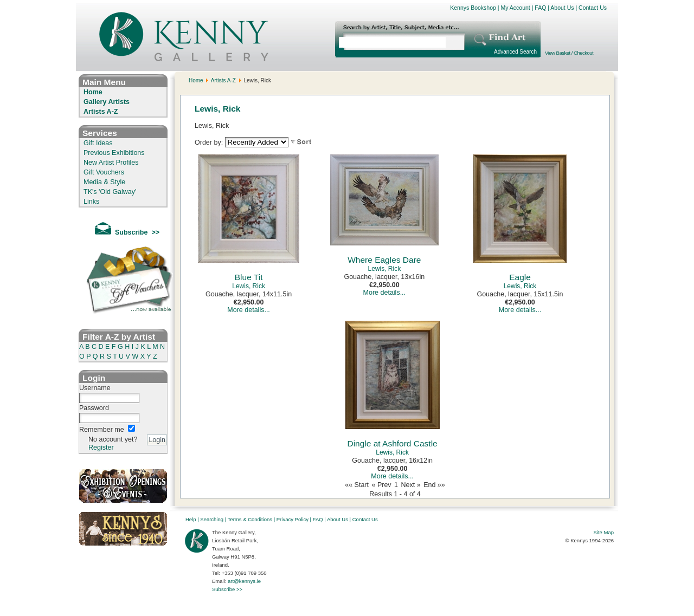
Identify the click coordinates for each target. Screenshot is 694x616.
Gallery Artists (107, 102)
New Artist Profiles (111, 163)
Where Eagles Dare (384, 260)
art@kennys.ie (244, 581)
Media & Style (104, 182)
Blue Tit (249, 277)
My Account (515, 8)
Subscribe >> (227, 589)
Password (94, 408)
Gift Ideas (98, 143)
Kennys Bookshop (473, 8)
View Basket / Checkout (569, 53)
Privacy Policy (293, 519)
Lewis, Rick (249, 286)
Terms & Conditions (250, 519)
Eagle (520, 277)
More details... (249, 310)
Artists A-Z (101, 112)
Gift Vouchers (104, 172)
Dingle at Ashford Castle (392, 443)
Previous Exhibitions (114, 153)
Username (95, 388)
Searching (212, 519)
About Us (562, 8)
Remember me (102, 430)
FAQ (540, 8)
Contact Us (593, 8)
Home (93, 92)
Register (101, 448)
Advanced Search (515, 52)
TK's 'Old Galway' (110, 192)
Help (191, 519)
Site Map (604, 532)
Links (91, 202)
